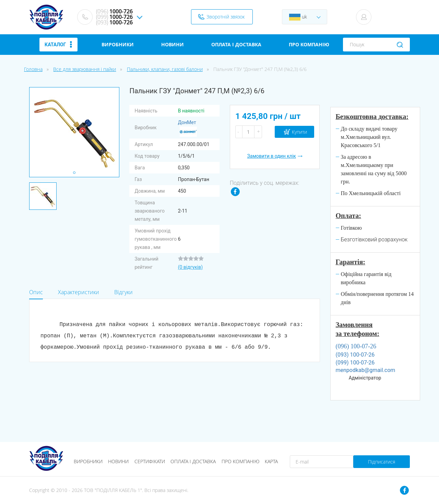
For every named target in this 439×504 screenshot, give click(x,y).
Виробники (88, 461)
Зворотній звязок (226, 17)
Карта (271, 461)
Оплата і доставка (193, 461)
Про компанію (240, 461)
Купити (299, 132)
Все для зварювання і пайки (85, 69)
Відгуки (123, 292)
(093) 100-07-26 (355, 355)
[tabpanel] (43, 196)
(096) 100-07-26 (356, 346)
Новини (118, 461)
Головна (33, 69)
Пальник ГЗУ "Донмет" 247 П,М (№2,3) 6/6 (260, 69)
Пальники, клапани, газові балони (165, 69)
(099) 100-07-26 (355, 363)
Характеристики (79, 292)
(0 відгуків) (190, 267)
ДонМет (187, 128)
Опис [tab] (36, 292)
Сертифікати (150, 461)
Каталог (58, 45)
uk (298, 17)
